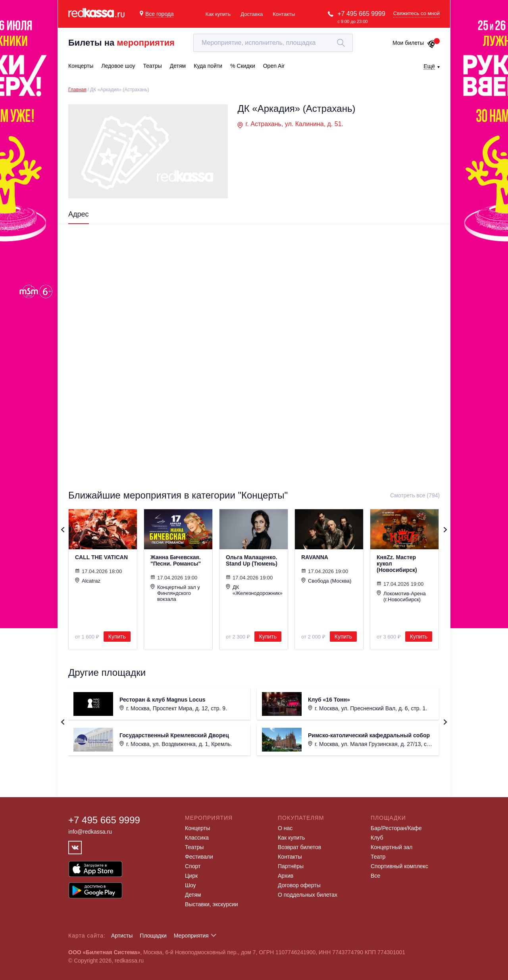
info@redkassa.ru (90, 832)
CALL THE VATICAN (101, 557)
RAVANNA (315, 557)
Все (375, 876)
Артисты (122, 936)
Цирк (191, 876)
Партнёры (291, 866)
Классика (197, 838)
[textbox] (273, 43)
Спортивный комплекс (399, 866)
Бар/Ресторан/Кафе (396, 828)
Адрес (79, 214)
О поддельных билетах (308, 895)
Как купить (218, 14)
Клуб (377, 838)
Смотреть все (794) (415, 495)
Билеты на (121, 43)
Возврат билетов (299, 847)
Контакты (284, 14)
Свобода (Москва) (326, 581)
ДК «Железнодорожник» (254, 590)
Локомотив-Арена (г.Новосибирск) (401, 596)
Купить (117, 637)
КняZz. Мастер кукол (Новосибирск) (397, 564)
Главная (77, 90)
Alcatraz (88, 581)
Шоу (190, 885)
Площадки (153, 936)
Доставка (252, 14)
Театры (194, 847)
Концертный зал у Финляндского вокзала (175, 593)
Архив (286, 876)
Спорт (193, 866)
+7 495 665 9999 (361, 14)
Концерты (197, 828)
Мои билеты (414, 43)
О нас (285, 828)
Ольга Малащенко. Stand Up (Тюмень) (252, 560)
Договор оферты (299, 885)
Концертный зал (392, 847)
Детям (193, 895)
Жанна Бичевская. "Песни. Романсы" (176, 560)
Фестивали (199, 857)
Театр (378, 857)
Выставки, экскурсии (212, 904)
